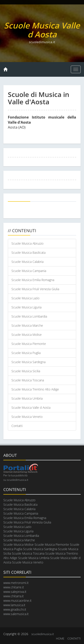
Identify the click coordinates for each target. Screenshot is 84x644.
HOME (60, 638)
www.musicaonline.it (17, 601)
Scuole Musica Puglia (26, 353)
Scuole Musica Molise (27, 335)
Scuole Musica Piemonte (29, 344)
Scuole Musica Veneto (27, 417)
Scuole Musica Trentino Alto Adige (35, 389)
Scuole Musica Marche (27, 325)
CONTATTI (74, 638)
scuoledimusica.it (43, 634)
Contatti (17, 426)
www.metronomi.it (16, 583)
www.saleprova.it (15, 592)
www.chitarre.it (14, 587)
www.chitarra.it (14, 596)
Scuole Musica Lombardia (29, 316)
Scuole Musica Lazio (25, 298)
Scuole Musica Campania (29, 271)
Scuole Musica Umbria (27, 398)
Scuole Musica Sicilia (26, 371)
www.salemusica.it (16, 614)
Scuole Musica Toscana (28, 380)
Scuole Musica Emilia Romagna (33, 280)
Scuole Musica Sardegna (28, 362)
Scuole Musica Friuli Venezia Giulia (35, 289)
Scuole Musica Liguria (26, 307)
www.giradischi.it (15, 609)
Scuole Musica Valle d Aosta (31, 408)
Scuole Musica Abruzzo (27, 243)
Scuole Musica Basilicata (28, 253)
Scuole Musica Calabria (27, 262)
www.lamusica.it (14, 605)
